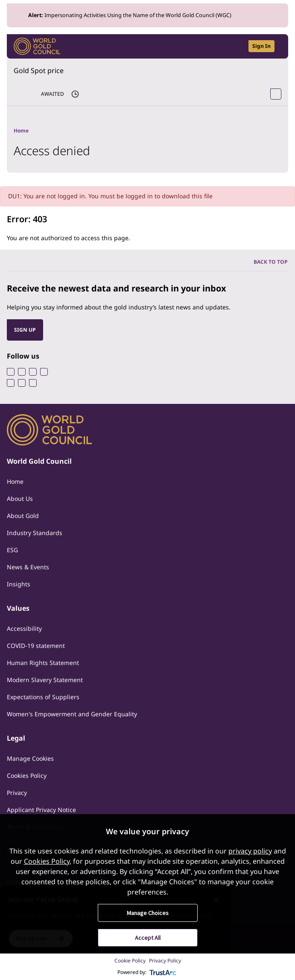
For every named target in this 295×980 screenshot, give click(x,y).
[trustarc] (163, 972)
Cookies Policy (27, 775)
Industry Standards (35, 533)
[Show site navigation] (278, 46)
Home (15, 481)
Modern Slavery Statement (45, 680)
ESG (12, 550)
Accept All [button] (148, 938)
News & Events (28, 567)
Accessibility (24, 628)
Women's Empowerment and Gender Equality (72, 714)
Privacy (17, 793)
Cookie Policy (130, 961)
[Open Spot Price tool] (276, 94)
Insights (19, 584)
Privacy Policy (165, 961)
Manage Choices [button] (148, 913)
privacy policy (250, 851)
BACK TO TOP (271, 262)
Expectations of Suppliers (43, 697)
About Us (20, 499)
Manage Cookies (30, 758)
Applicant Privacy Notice (41, 810)
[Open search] (237, 46)
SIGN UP (25, 330)
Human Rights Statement (43, 663)
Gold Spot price (39, 71)
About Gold (23, 516)
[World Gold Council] (37, 46)
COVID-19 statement (36, 646)
